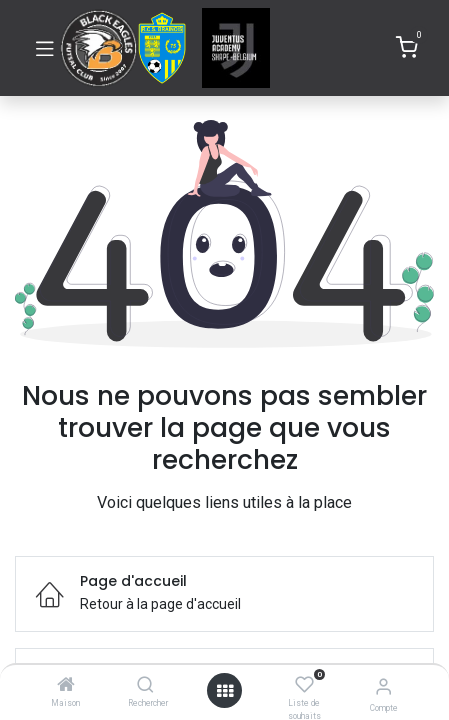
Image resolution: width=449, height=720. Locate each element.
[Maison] (66, 686)
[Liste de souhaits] (304, 685)
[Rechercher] (145, 686)
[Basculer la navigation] (45, 48)
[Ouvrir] (225, 691)
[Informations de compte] (383, 686)
